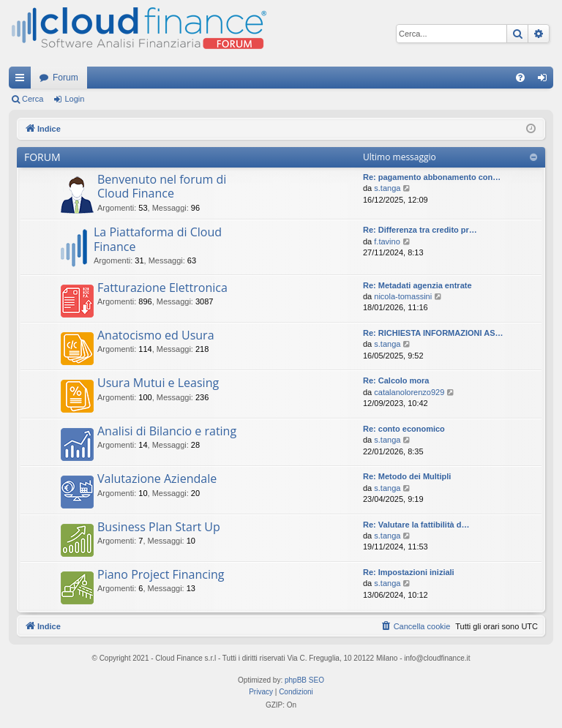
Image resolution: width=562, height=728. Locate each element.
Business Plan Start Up (159, 527)
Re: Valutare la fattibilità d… (416, 525)
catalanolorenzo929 (409, 392)
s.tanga (387, 188)
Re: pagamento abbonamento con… (432, 177)
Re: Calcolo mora (396, 380)
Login (74, 99)
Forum (65, 78)
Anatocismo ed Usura (156, 335)
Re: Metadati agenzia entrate (417, 285)
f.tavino (387, 241)
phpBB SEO (304, 680)
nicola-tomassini (403, 296)
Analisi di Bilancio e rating (167, 431)
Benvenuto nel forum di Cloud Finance (162, 186)
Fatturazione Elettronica (162, 288)
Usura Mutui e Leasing (158, 383)
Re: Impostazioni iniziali (409, 572)
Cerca (33, 99)
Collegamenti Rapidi (23, 80)
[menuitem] (520, 78)
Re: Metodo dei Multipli (407, 476)
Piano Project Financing (161, 574)
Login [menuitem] (546, 80)
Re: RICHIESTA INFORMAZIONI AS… (433, 333)
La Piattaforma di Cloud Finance (158, 239)
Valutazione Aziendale (157, 479)
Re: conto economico (404, 429)
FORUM (42, 157)
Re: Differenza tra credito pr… (420, 230)
